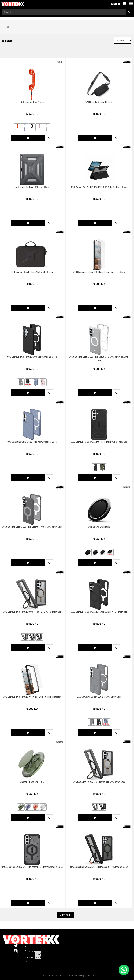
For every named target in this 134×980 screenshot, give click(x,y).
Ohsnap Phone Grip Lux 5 (32, 782)
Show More (66, 915)
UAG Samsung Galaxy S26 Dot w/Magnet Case (99, 697)
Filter (7, 41)
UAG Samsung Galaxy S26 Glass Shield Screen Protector (99, 272)
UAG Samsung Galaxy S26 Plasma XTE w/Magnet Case (99, 782)
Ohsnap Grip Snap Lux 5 (99, 527)
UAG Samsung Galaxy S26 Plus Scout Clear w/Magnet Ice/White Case (99, 358)
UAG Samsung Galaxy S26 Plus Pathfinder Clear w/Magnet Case (32, 867)
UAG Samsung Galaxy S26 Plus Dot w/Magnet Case (32, 442)
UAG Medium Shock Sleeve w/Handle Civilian (32, 272)
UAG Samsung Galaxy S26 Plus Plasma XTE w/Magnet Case (99, 867)
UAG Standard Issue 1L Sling (99, 102)
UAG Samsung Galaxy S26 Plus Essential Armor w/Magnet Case (32, 527)
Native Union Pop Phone (32, 102)
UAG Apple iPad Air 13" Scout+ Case (32, 187)
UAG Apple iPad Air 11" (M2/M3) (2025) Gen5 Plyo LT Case (99, 187)
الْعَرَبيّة (40, 953)
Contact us (28, 959)
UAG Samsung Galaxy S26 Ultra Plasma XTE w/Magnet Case (32, 612)
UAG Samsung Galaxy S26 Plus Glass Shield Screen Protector (32, 697)
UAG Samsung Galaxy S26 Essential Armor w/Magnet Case (99, 612)
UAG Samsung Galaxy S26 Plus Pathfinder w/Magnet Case (99, 442)
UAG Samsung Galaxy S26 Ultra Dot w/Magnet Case (32, 357)
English (40, 957)
